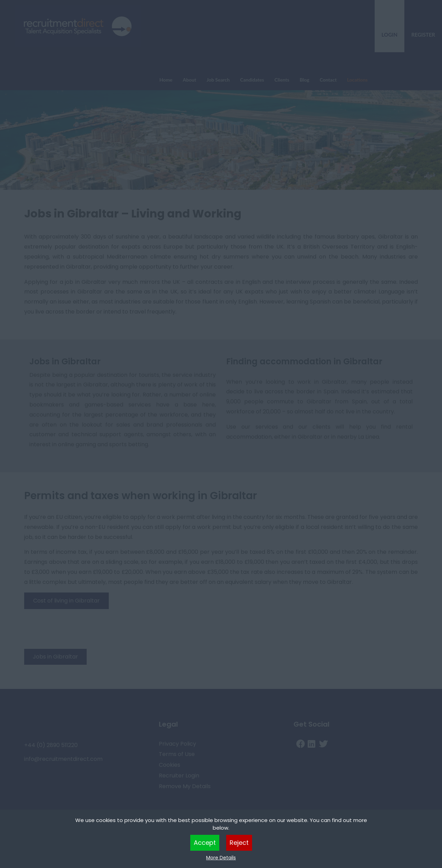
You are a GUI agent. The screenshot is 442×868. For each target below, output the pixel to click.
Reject (239, 843)
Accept (205, 843)
